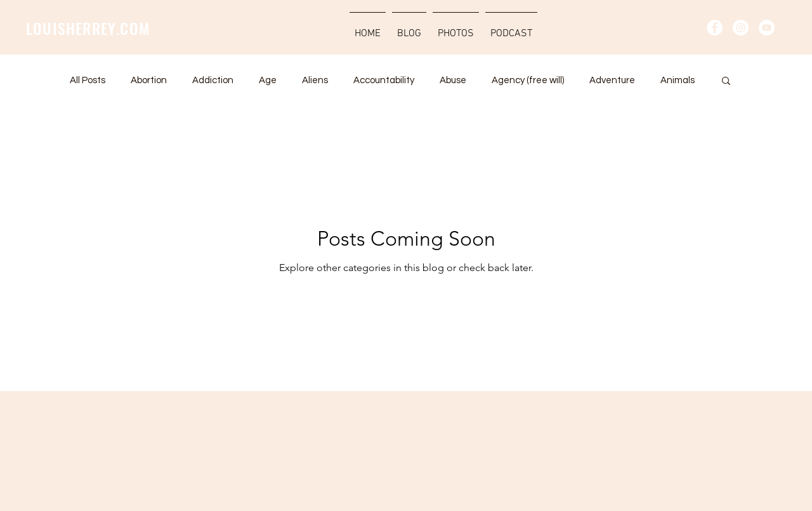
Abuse (453, 80)
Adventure (612, 80)
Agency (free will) (528, 80)
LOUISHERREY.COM (88, 28)
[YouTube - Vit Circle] (767, 28)
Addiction (213, 80)
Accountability (384, 80)
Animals (678, 80)
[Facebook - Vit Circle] (715, 28)
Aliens (315, 80)
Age (268, 80)
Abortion (149, 80)
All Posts (88, 80)
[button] (726, 82)
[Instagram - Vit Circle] (741, 28)
